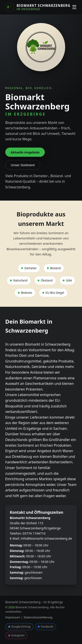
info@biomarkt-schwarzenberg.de (46, 538)
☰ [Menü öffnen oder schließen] (74, 7)
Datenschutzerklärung (38, 617)
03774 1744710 (34, 533)
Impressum (13, 617)
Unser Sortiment (23, 165)
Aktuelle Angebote (25, 152)
